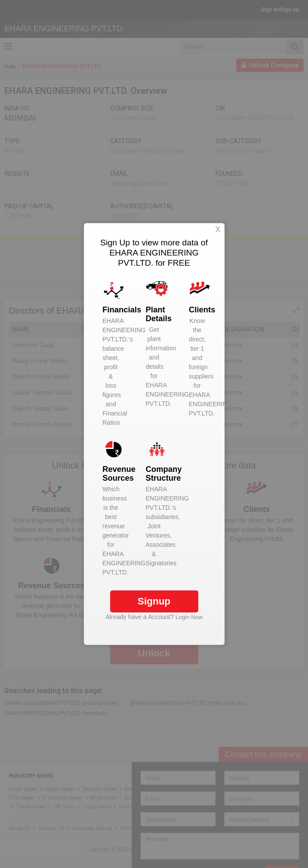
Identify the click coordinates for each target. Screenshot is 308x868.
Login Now (189, 617)
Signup (154, 601)
